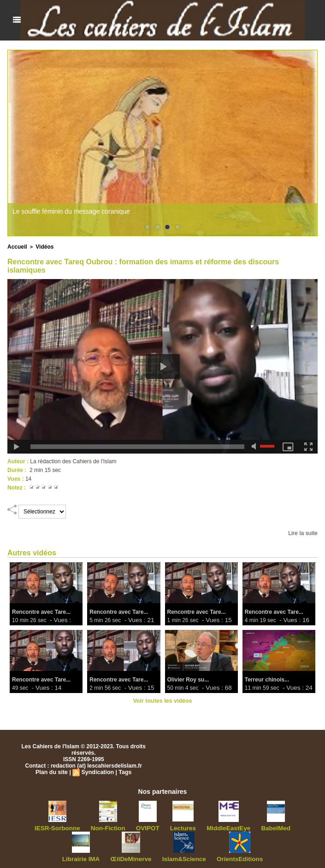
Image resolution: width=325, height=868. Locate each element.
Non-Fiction (90, 827)
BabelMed (244, 827)
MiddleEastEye (201, 827)
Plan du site (52, 771)
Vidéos (42, 246)
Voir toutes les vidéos (162, 700)
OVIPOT (127, 827)
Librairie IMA (285, 827)
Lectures (159, 827)
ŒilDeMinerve (112, 857)
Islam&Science (160, 857)
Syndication (97, 771)
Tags (124, 771)
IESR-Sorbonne (44, 827)
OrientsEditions (211, 857)
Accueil (16, 246)
